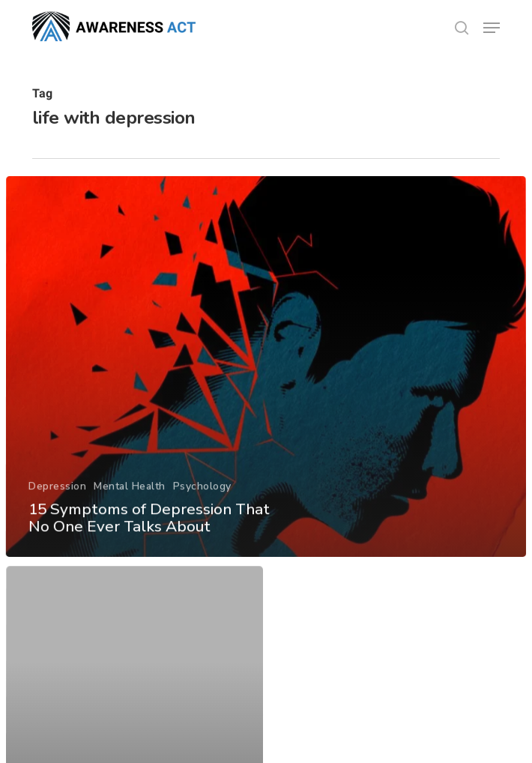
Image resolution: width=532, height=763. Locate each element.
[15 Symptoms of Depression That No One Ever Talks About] (266, 386)
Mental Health (129, 504)
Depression (57, 504)
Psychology (202, 504)
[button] (492, 28)
